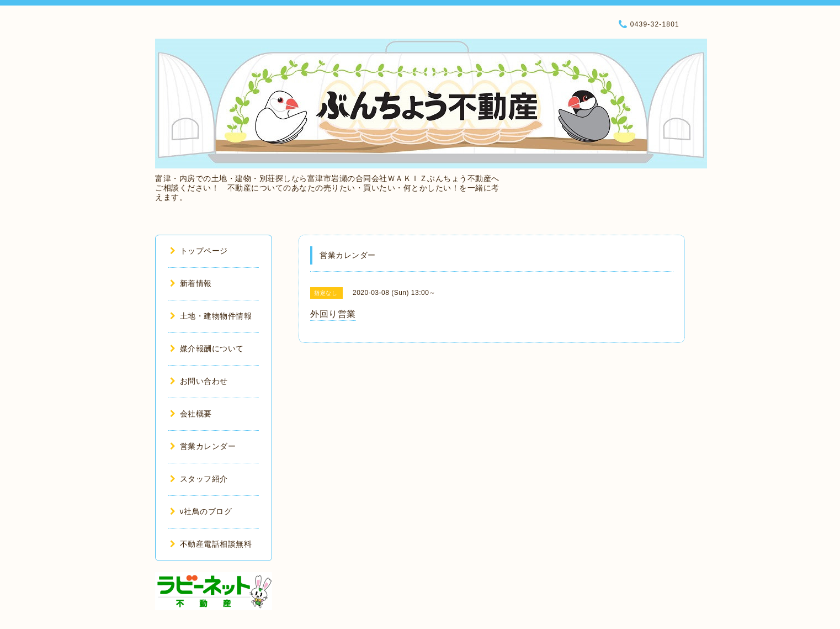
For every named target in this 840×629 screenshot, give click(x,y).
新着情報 (191, 283)
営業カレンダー (203, 446)
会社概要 (191, 414)
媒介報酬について (207, 348)
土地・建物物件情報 (211, 316)
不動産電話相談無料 (211, 544)
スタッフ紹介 (199, 479)
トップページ (199, 251)
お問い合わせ (199, 381)
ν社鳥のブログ (201, 511)
